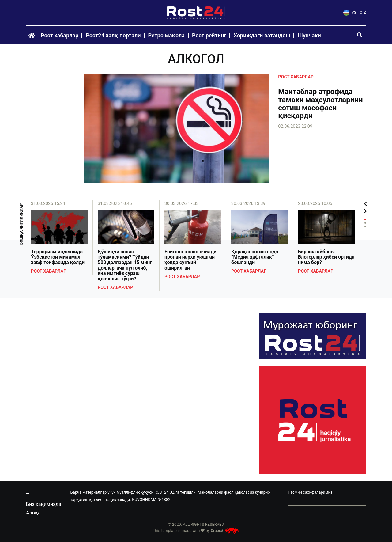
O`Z (363, 12)
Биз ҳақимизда (44, 504)
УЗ (350, 12)
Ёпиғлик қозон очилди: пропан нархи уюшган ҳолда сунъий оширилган (191, 260)
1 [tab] (365, 220)
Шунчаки (309, 35)
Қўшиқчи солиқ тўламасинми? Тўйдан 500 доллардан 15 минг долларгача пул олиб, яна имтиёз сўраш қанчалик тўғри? (125, 265)
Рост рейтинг (209, 35)
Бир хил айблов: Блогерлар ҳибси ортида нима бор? (326, 257)
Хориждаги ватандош (262, 35)
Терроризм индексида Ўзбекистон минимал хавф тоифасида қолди (58, 257)
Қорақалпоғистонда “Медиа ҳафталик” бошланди (255, 257)
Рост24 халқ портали (113, 35)
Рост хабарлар (60, 35)
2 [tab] (365, 223)
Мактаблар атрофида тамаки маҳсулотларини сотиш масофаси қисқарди (320, 104)
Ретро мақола (166, 35)
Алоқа (33, 513)
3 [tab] (365, 226)
